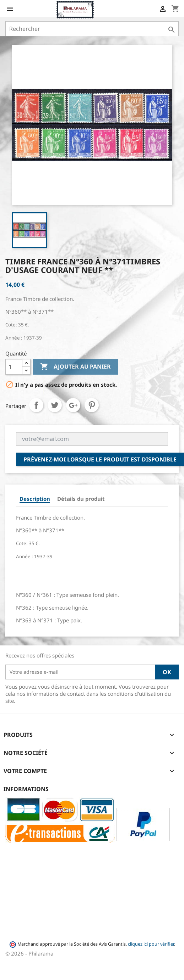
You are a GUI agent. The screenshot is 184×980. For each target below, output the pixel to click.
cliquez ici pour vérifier (151, 944)
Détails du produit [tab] (81, 499)
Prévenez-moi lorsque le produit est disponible (100, 459)
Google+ (73, 405)
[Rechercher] (92, 29)
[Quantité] (14, 367)
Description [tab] (35, 499)
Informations (26, 789)
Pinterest (92, 405)
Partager (36, 405)
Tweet (55, 405)
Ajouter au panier (75, 367)
